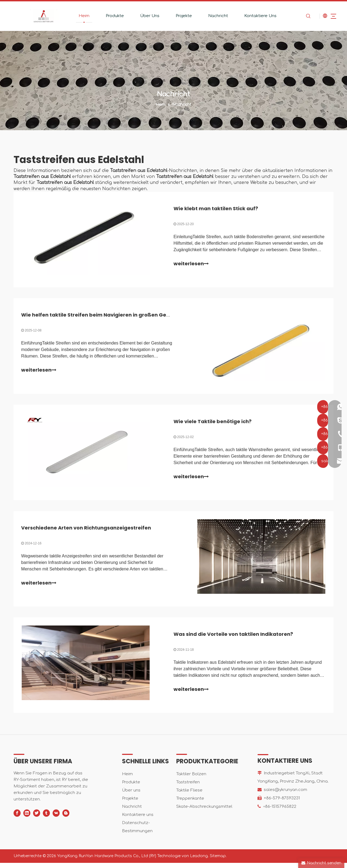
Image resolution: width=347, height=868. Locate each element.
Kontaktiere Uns (256, 16)
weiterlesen (191, 264)
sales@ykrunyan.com (285, 795)
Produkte (110, 16)
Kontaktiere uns (138, 820)
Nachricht (214, 16)
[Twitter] (37, 818)
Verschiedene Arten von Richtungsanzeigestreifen (87, 531)
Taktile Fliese (189, 795)
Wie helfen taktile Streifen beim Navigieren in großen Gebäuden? (106, 316)
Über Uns (145, 16)
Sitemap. (218, 861)
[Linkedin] (27, 818)
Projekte (179, 16)
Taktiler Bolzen (191, 779)
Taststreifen (188, 787)
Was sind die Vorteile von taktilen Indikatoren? (233, 639)
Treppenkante (190, 804)
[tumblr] (46, 818)
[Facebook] (17, 818)
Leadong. (199, 861)
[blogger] (66, 818)
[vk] (56, 818)
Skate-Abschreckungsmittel (204, 812)
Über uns (131, 795)
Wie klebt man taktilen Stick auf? (216, 209)
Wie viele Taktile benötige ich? (213, 424)
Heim (80, 16)
